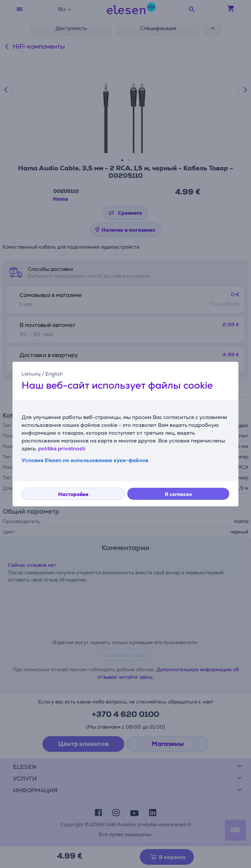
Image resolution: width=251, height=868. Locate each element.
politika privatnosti (62, 448)
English (54, 374)
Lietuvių (31, 374)
